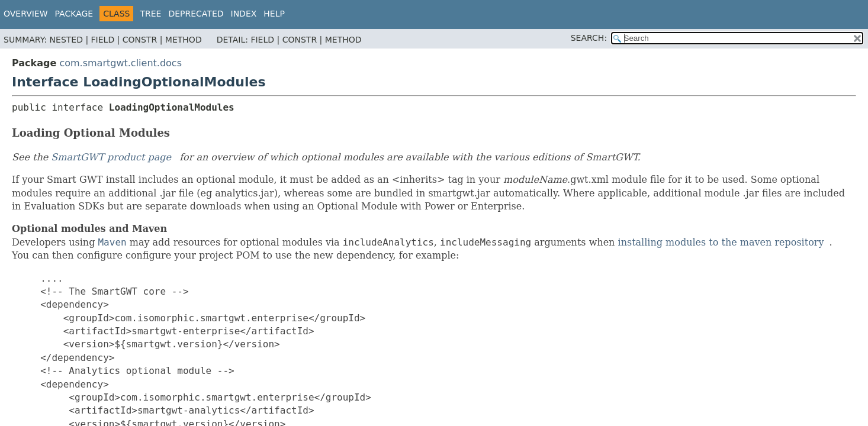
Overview (26, 14)
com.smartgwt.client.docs (120, 63)
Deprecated (196, 14)
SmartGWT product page (111, 157)
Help (274, 14)
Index (244, 14)
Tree (150, 14)
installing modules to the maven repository (721, 242)
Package (74, 14)
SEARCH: (589, 38)
